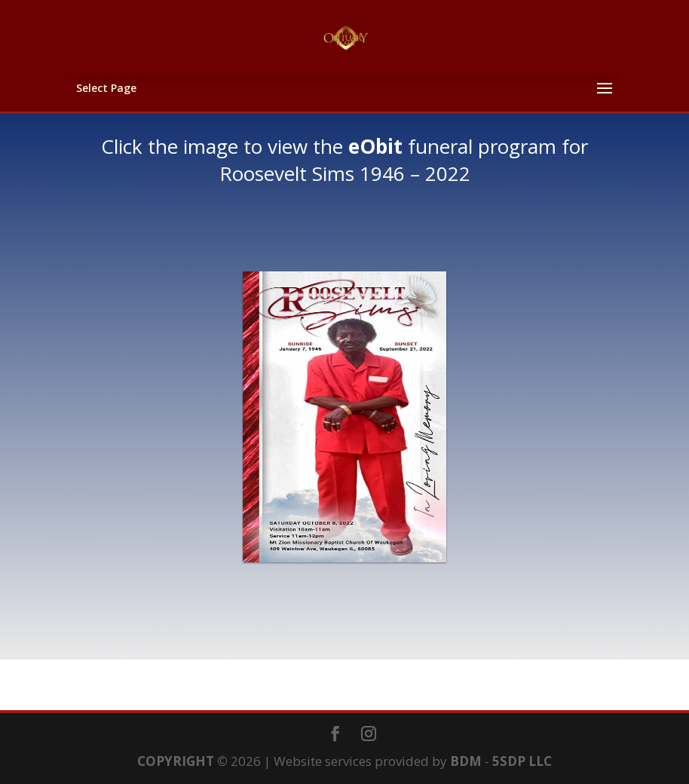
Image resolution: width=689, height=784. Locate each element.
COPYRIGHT (176, 761)
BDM (466, 761)
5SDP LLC (522, 761)
